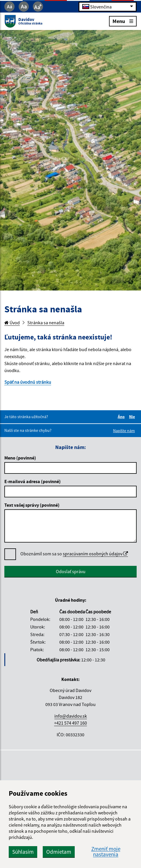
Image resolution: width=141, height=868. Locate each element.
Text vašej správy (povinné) (32, 505)
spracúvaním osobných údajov (95, 554)
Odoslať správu (71, 571)
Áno (122, 417)
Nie (133, 417)
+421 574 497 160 (70, 723)
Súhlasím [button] (23, 852)
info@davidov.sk (71, 716)
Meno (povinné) (20, 458)
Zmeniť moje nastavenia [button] (106, 852)
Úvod (12, 323)
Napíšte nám (124, 431)
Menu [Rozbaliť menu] (123, 21)
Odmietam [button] (59, 852)
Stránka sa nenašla (46, 323)
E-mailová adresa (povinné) (33, 481)
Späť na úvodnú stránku (28, 382)
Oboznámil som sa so (74, 554)
